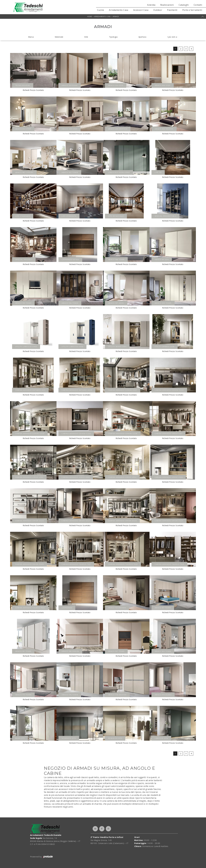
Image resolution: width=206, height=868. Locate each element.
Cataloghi (184, 5)
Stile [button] (86, 37)
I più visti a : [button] (173, 37)
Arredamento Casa (119, 10)
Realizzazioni (167, 5)
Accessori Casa (141, 10)
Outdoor (158, 10)
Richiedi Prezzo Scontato (33, 90)
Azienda (151, 5)
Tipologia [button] (113, 37)
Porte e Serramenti (192, 10)
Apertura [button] (142, 37)
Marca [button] (31, 37)
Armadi (116, 16)
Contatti (198, 5)
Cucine (101, 10)
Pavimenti (172, 10)
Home (90, 16)
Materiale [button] (59, 37)
